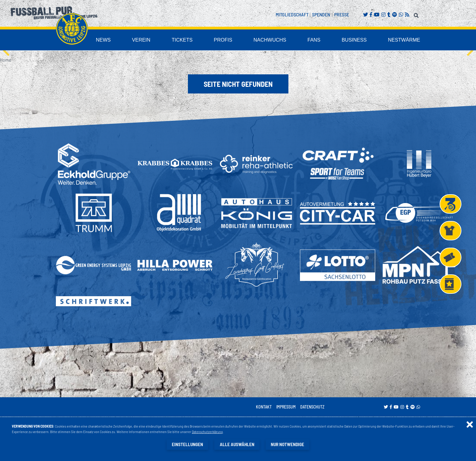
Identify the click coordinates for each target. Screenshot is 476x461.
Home (5, 60)
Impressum (286, 407)
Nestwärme (408, 41)
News (144, 41)
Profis (250, 41)
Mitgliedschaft (292, 14)
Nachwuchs (291, 41)
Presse (342, 14)
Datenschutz (312, 407)
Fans (329, 41)
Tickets (214, 41)
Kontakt (264, 407)
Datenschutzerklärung (208, 432)
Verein (178, 41)
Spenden (321, 14)
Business (365, 41)
